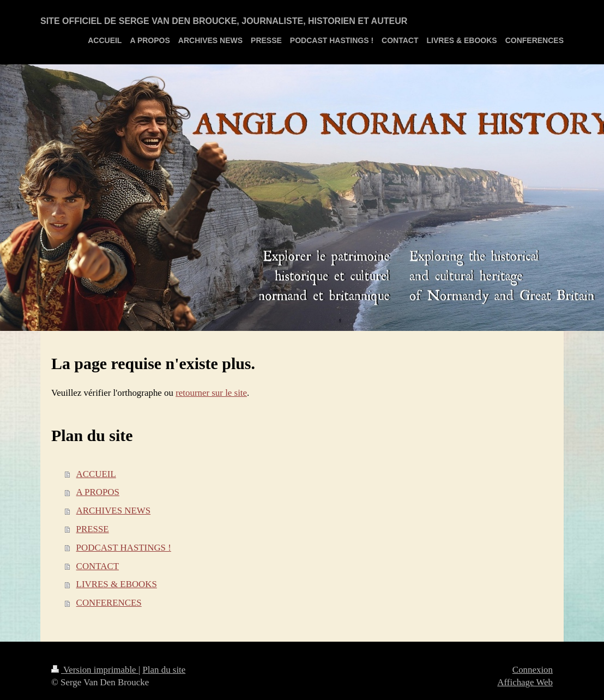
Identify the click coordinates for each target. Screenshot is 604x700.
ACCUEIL (96, 474)
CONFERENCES (109, 603)
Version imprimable (95, 670)
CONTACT (98, 566)
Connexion (533, 670)
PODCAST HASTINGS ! (124, 548)
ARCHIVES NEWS (114, 511)
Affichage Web (525, 682)
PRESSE (93, 529)
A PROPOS (98, 492)
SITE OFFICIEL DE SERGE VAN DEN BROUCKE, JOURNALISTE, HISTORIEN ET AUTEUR (224, 21)
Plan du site (164, 670)
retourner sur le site (211, 393)
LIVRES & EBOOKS (117, 584)
